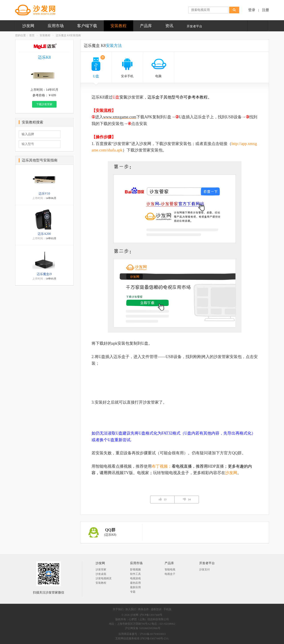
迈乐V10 (44, 194)
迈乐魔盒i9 (44, 274)
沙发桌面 (101, 574)
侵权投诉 (156, 609)
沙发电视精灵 (104, 578)
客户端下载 (87, 26)
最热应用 (135, 583)
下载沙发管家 (44, 104)
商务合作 (143, 609)
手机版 (168, 609)
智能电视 (170, 570)
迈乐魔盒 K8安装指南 (68, 35)
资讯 (169, 26)
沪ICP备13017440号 (151, 615)
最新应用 (135, 587)
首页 (32, 35)
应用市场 (56, 26)
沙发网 (28, 26)
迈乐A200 (44, 234)
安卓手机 (127, 76)
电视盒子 (170, 574)
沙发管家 (101, 570)
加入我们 (131, 609)
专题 (133, 592)
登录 (252, 10)
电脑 (158, 76)
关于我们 (118, 609)
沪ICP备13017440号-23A (154, 638)
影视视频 (135, 570)
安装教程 (119, 26)
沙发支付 (204, 570)
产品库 (146, 26)
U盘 (99, 67)
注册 (266, 10)
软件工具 (135, 574)
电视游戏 (135, 578)
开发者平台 (194, 26)
